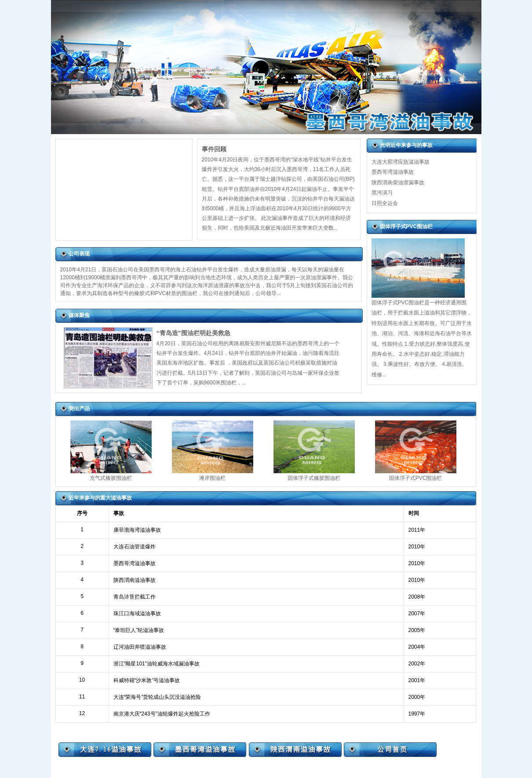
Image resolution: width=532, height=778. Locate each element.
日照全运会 (385, 203)
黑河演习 (382, 193)
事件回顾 (214, 149)
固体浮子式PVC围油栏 (416, 478)
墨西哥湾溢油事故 (393, 172)
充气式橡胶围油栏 (111, 478)
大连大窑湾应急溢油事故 (401, 162)
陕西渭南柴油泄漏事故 (398, 183)
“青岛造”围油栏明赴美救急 (193, 333)
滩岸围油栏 (212, 478)
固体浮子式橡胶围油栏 (314, 478)
